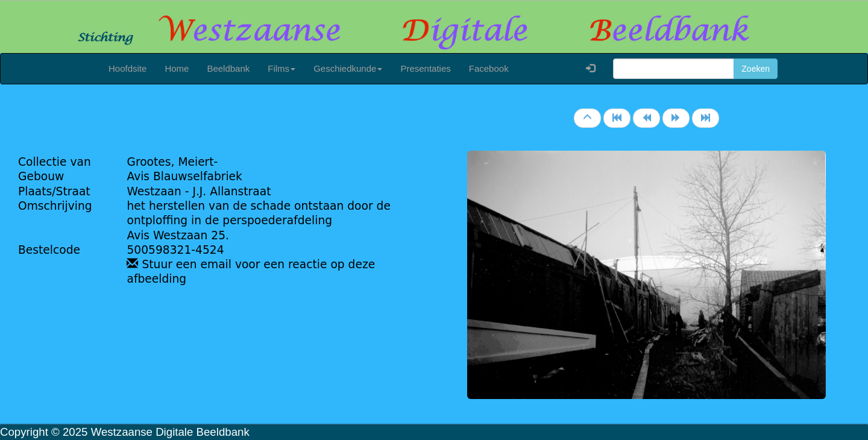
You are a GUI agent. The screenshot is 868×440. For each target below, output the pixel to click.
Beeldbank (228, 68)
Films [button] (281, 68)
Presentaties (425, 68)
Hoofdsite (127, 68)
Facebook (489, 68)
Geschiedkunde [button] (348, 68)
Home (177, 68)
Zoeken (756, 69)
